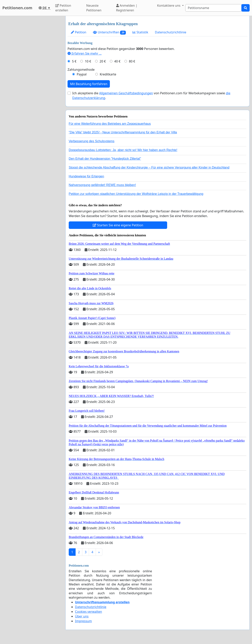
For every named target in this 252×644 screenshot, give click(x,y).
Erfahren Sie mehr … (85, 53)
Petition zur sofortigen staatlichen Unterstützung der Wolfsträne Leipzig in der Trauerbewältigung (136, 194)
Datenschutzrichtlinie (171, 32)
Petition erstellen (63, 8)
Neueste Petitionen (94, 8)
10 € (88, 61)
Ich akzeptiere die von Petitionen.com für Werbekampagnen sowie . (151, 95)
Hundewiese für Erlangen (86, 176)
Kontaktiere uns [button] (169, 6)
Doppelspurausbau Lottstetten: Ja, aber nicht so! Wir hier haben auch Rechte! (123, 150)
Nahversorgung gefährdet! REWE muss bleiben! (102, 185)
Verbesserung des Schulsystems (92, 141)
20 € (103, 61)
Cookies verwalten (88, 612)
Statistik (140, 32)
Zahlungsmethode (81, 70)
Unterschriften (109, 32)
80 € (132, 61)
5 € (74, 61)
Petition (79, 32)
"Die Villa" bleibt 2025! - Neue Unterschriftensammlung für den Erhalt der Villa (123, 132)
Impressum (83, 621)
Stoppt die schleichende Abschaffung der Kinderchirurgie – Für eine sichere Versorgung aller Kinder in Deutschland (149, 167)
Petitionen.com (17, 8)
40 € (117, 61)
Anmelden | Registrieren (127, 8)
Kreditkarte (108, 74)
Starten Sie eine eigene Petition (118, 225)
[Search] (213, 8)
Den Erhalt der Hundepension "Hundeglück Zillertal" (105, 159)
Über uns (82, 616)
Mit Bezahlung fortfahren (89, 84)
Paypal (82, 74)
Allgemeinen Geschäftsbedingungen (126, 93)
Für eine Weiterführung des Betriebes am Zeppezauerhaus (110, 124)
